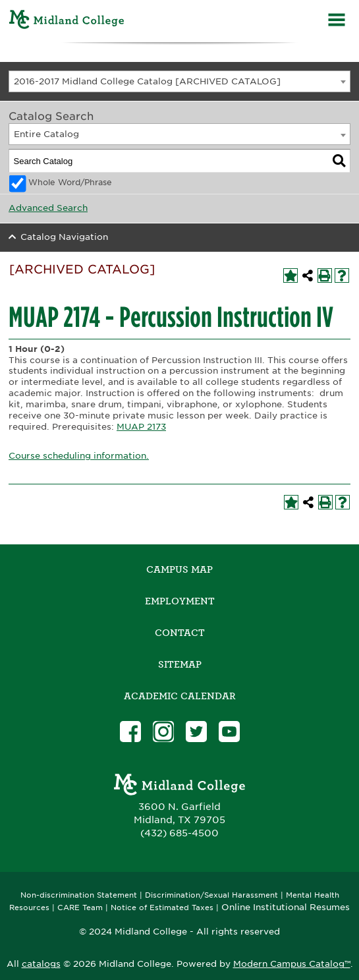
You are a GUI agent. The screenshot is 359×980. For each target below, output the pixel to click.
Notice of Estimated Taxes (162, 908)
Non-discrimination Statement (79, 895)
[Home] (67, 21)
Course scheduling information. (79, 456)
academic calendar (180, 696)
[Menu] (337, 21)
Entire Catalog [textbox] (46, 134)
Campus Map (179, 569)
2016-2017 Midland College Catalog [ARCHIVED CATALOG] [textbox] (147, 81)
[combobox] (179, 81)
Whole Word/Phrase (70, 183)
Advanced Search (48, 208)
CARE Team (80, 908)
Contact (180, 633)
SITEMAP (180, 664)
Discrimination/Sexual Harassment (211, 895)
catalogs (41, 964)
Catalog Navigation (64, 237)
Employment (180, 601)
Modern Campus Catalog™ (292, 964)
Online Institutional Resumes (286, 907)
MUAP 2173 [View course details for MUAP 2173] (141, 427)
